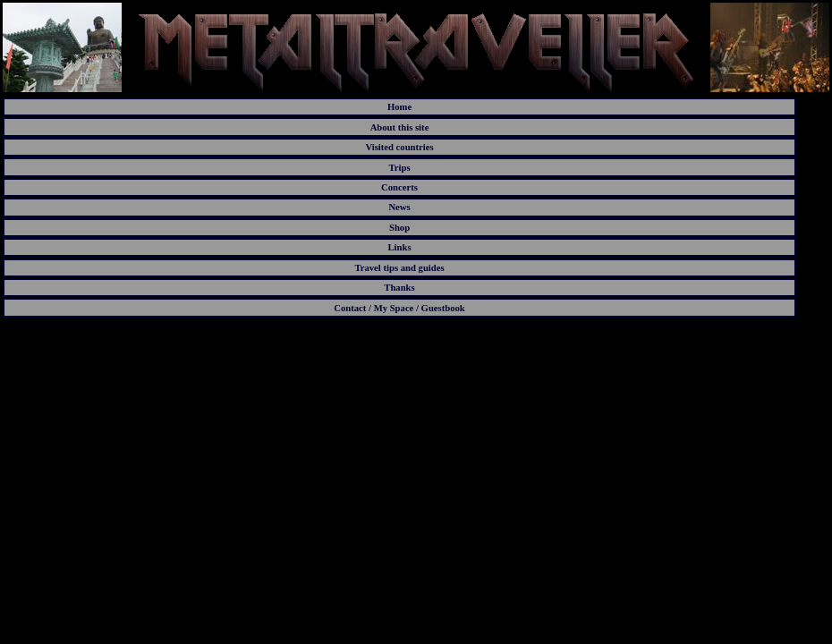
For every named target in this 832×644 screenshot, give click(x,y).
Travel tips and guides (399, 268)
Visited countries (399, 147)
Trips (399, 168)
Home (399, 107)
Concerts (399, 187)
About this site (400, 127)
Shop (399, 228)
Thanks (399, 288)
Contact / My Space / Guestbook (399, 308)
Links (399, 247)
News (399, 207)
